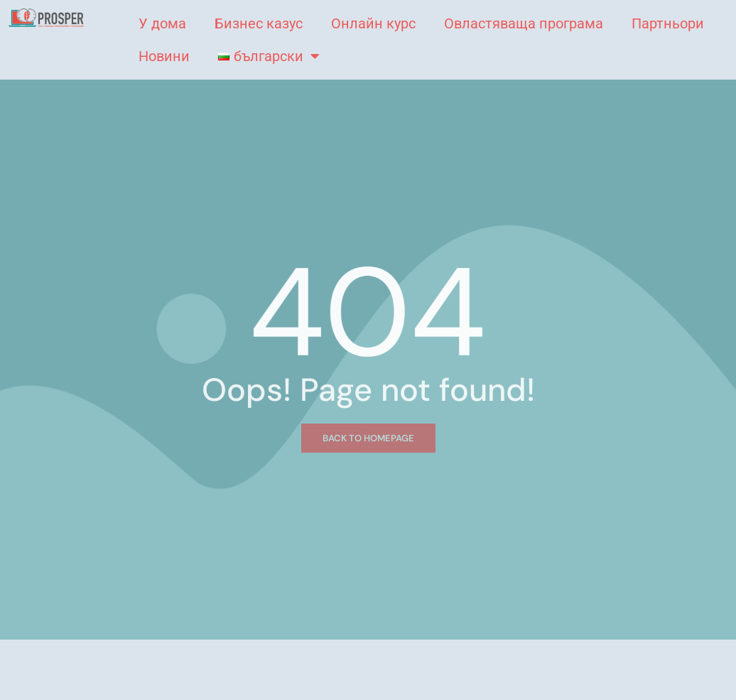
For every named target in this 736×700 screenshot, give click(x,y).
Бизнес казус (259, 23)
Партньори (668, 23)
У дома (162, 23)
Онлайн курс (373, 23)
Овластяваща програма (524, 23)
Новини (164, 56)
